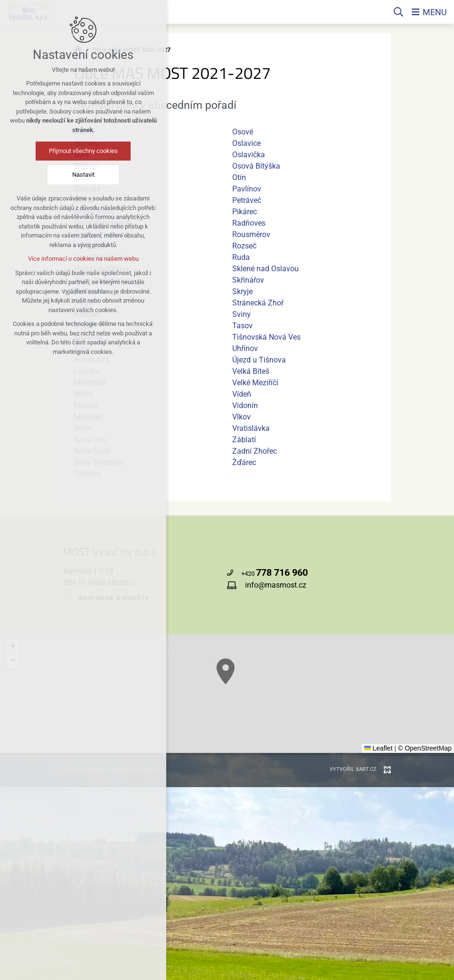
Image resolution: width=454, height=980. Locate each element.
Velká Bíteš (251, 371)
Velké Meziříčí (255, 383)
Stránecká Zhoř (258, 303)
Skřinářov (248, 280)
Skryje (242, 291)
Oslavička (249, 155)
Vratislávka (251, 428)
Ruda (241, 257)
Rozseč (244, 246)
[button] (267, 702)
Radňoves (249, 223)
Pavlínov (247, 189)
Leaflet (378, 748)
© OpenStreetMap (425, 748)
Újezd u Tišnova (259, 360)
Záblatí (244, 440)
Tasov (242, 326)
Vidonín (245, 405)
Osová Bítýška (256, 166)
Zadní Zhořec (255, 451)
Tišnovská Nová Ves (266, 337)
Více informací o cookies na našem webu (57, 259)
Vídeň (242, 394)
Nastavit (57, 175)
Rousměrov (251, 234)
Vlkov (241, 417)
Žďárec (244, 462)
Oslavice (246, 143)
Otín (239, 177)
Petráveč (247, 200)
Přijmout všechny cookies (57, 151)
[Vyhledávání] (398, 12)
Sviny (241, 314)
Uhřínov (245, 348)
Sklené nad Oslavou (265, 269)
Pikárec (245, 212)
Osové (243, 132)
